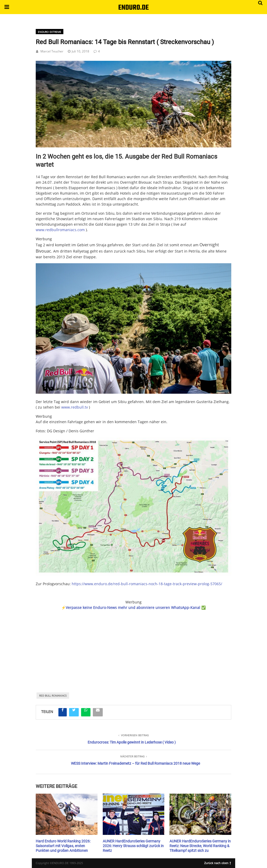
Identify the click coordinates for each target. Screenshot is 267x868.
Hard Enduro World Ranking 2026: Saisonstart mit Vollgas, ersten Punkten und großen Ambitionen (63, 846)
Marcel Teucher (52, 51)
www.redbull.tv (75, 407)
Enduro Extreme (50, 32)
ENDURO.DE (133, 8)
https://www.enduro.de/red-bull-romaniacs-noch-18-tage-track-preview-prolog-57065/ (147, 584)
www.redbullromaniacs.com (60, 230)
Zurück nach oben (218, 863)
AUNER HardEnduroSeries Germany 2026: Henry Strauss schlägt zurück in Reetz (133, 846)
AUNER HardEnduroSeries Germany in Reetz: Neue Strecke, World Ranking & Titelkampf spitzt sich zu (200, 846)
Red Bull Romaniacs (53, 696)
